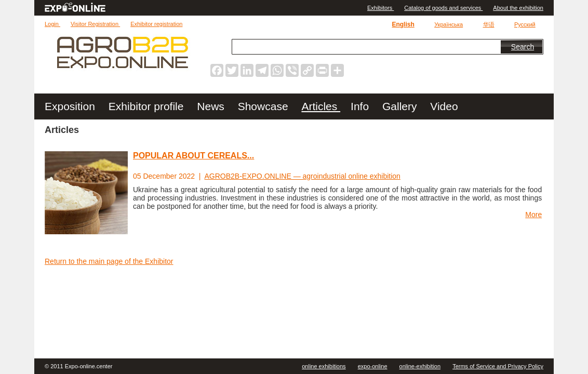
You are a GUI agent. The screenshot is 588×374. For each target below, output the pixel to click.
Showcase (265, 106)
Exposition (71, 106)
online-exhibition (420, 366)
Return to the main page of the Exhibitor (109, 261)
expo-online (373, 366)
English (403, 24)
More (533, 215)
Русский (525, 24)
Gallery (401, 106)
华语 (489, 24)
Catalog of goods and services (443, 8)
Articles (321, 106)
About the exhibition (518, 8)
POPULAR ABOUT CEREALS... (193, 156)
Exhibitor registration (156, 24)
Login (52, 24)
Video (444, 106)
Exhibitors (380, 8)
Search (523, 47)
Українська (449, 24)
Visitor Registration (95, 24)
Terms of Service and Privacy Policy (498, 366)
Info (361, 106)
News (212, 106)
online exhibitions (324, 366)
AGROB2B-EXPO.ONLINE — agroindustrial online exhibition (303, 176)
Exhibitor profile (148, 106)
